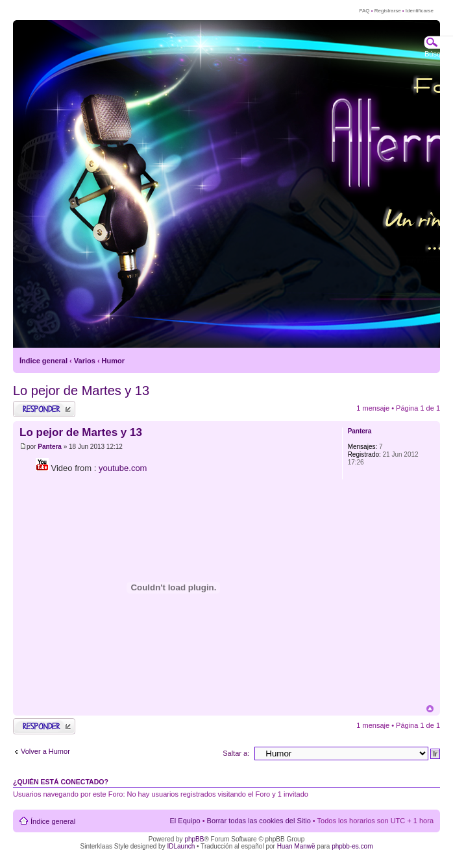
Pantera (50, 447)
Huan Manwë (296, 846)
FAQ (364, 11)
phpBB (194, 839)
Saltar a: (236, 753)
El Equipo (185, 821)
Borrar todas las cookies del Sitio (259, 821)
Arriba (430, 709)
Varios (85, 361)
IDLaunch (181, 846)
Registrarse (388, 11)
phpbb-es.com (352, 846)
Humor (113, 361)
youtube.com (123, 468)
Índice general (43, 361)
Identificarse (420, 11)
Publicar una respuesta (44, 409)
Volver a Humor (45, 751)
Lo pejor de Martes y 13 (81, 391)
